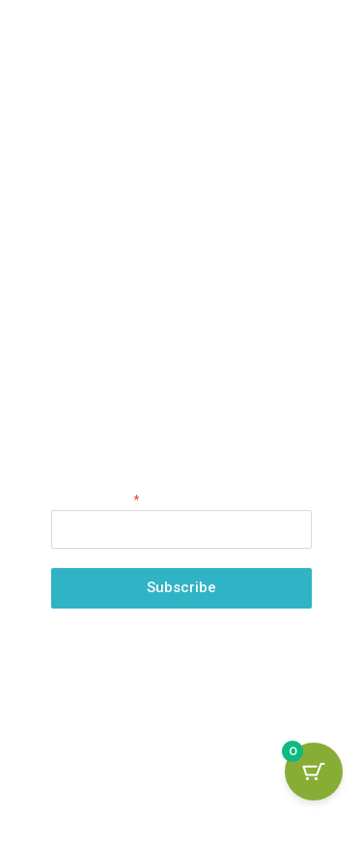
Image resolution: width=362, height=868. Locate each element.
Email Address (95, 500)
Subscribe (181, 587)
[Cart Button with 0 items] (314, 772)
